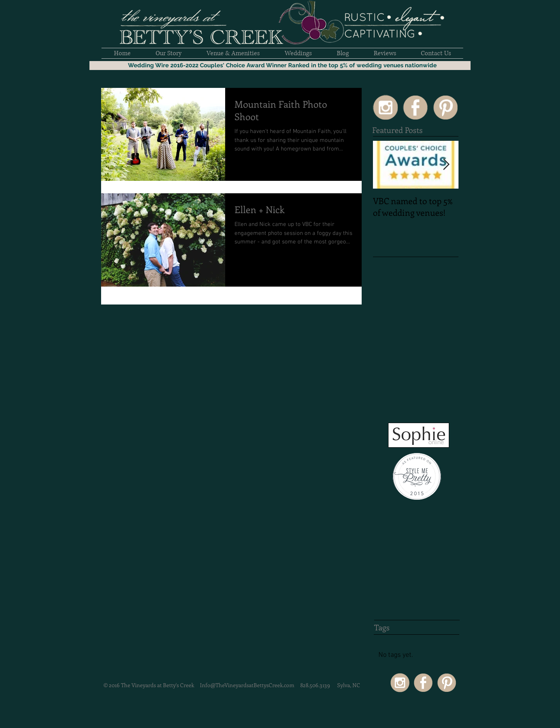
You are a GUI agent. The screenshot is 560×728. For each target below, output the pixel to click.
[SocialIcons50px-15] (385, 107)
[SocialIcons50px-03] (445, 107)
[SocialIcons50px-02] (415, 107)
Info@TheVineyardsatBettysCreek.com (247, 685)
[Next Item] (446, 165)
